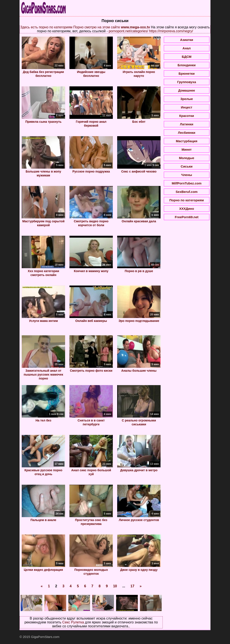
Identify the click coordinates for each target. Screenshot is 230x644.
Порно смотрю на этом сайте (97, 27)
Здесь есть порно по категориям (46, 27)
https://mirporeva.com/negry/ (171, 31)
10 (115, 586)
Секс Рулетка (73, 622)
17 (132, 586)
